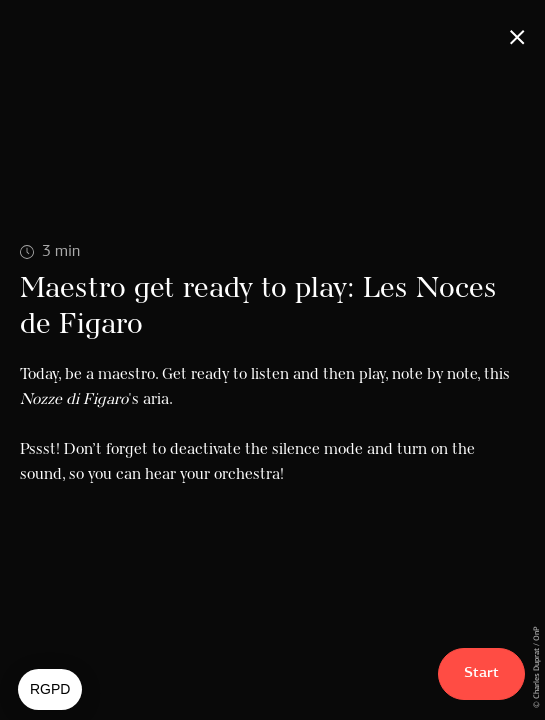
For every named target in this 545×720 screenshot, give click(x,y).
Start (481, 673)
